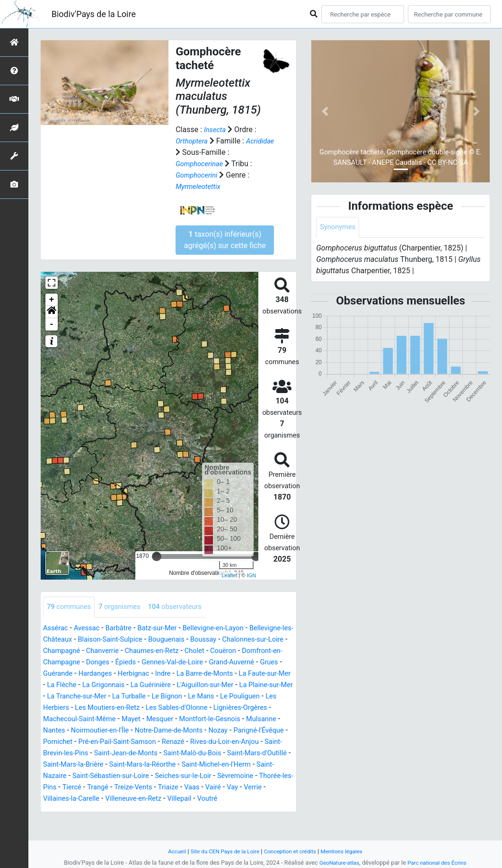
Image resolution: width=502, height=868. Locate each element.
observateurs (185, 607)
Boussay (266, 640)
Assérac (57, 629)
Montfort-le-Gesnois (185, 731)
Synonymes (339, 228)
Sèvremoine (63, 799)
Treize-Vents (222, 799)
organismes (126, 607)
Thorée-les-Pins (114, 799)
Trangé (184, 799)
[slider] (157, 556)
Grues (131, 674)
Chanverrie (181, 651)
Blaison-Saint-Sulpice (165, 640)
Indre (277, 674)
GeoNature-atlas (337, 863)
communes (71, 607)
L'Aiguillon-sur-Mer (114, 697)
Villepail (281, 810)
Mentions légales (348, 851)
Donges (185, 663)
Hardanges (203, 674)
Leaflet (229, 575)
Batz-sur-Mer (166, 629)
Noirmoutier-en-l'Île (75, 742)
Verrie (117, 810)
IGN (252, 575)
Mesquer (131, 731)
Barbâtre (125, 629)
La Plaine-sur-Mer (181, 697)
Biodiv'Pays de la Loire (94, 14)
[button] (52, 312)
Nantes (275, 731)
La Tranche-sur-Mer (248, 697)
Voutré (58, 822)
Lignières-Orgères (209, 720)
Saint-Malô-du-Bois (225, 765)
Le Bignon (102, 708)
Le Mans (139, 708)
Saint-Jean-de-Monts (153, 765)
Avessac (90, 629)
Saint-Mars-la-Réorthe (203, 776)
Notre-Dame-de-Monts (150, 742)
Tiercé (157, 799)
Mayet (100, 731)
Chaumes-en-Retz (234, 651)
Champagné (136, 651)
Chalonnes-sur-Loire (77, 651)
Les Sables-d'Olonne (140, 720)
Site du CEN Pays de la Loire (221, 851)
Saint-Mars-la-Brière (128, 776)
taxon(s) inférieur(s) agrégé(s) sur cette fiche (225, 240)
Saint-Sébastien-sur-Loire (174, 788)
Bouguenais (226, 640)
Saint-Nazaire (103, 788)
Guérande (163, 674)
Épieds (215, 663)
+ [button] (52, 300)
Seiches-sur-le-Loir (253, 788)
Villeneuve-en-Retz (231, 810)
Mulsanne (241, 731)
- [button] (52, 324)
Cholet (281, 651)
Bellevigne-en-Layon (227, 629)
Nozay (204, 742)
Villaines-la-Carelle (163, 810)
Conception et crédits (292, 851)
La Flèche (190, 685)
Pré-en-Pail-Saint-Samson (124, 754)
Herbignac (245, 674)
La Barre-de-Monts (74, 685)
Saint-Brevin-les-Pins (77, 765)
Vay (95, 810)
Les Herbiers (230, 708)
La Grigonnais (235, 685)
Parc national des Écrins (439, 863)
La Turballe (62, 708)
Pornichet (59, 754)
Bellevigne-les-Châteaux (83, 640)
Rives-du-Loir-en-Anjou (240, 754)
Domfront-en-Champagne (124, 663)
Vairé (74, 810)
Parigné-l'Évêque (247, 742)
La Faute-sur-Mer (139, 685)
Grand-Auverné (91, 674)
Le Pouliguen (182, 708)
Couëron (61, 663)
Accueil (169, 851)
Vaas (52, 810)
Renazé (185, 754)
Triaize (260, 799)
